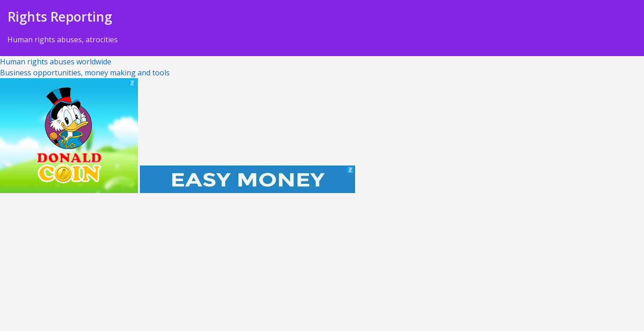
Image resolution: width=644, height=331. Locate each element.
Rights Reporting (60, 17)
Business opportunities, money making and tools (85, 73)
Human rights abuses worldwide (56, 62)
